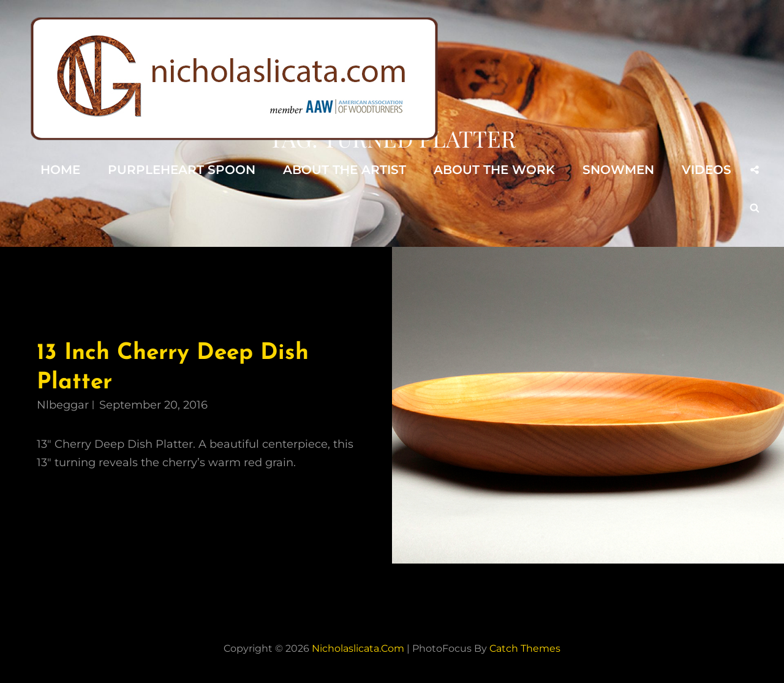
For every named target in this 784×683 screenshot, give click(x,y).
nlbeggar (63, 405)
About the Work (494, 170)
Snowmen (618, 170)
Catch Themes (525, 648)
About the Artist (345, 170)
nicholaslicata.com (358, 648)
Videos (707, 170)
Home (60, 170)
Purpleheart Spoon (182, 170)
